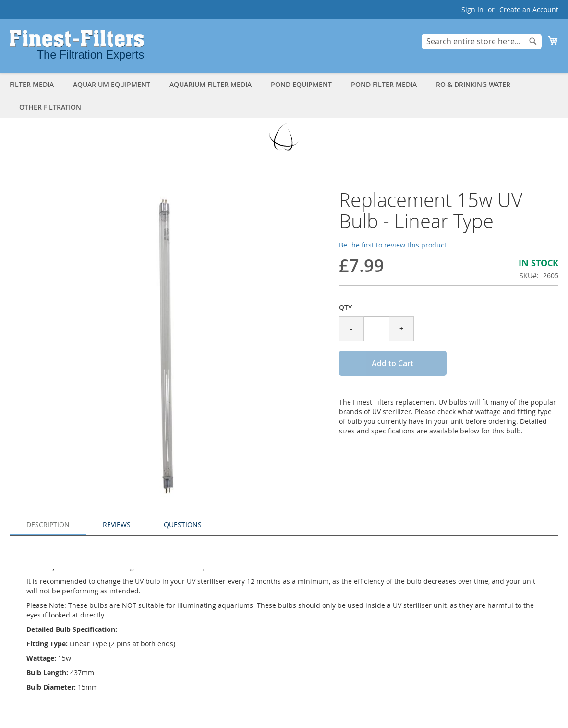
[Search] (533, 41)
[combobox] (482, 41)
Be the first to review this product (393, 245)
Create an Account (529, 9)
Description (48, 524)
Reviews (117, 524)
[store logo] (77, 45)
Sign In (472, 9)
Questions (183, 524)
